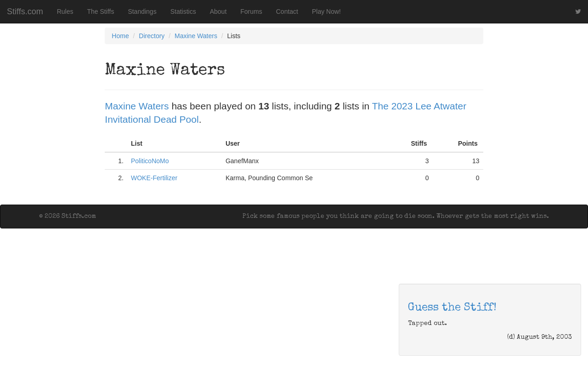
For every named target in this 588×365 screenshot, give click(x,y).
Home (120, 36)
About (218, 11)
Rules (65, 11)
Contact (287, 11)
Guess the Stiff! (452, 308)
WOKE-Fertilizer (154, 178)
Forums (251, 11)
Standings (142, 11)
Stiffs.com (25, 11)
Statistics (183, 11)
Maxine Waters (196, 36)
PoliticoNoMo (150, 161)
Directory (152, 36)
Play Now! (326, 11)
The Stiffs (101, 11)
